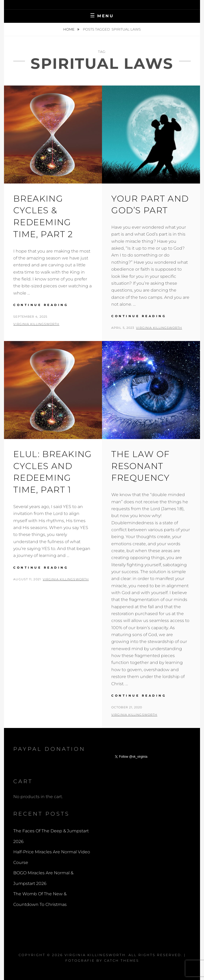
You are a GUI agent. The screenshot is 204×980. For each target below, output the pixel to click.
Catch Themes (122, 960)
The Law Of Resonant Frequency (141, 466)
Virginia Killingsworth (36, 324)
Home (69, 29)
